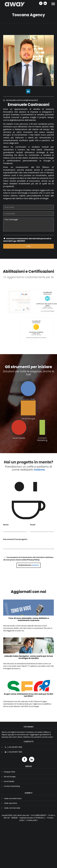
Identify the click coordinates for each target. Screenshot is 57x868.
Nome (6, 525)
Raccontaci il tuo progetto (15, 539)
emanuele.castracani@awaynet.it (21, 100)
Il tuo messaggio (30, 224)
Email (33, 525)
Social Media (9, 781)
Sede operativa (11, 803)
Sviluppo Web (9, 772)
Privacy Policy (33, 560)
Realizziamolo (29, 565)
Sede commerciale (12, 808)
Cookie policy (32, 820)
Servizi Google (10, 777)
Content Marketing (12, 786)
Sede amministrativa (13, 798)
